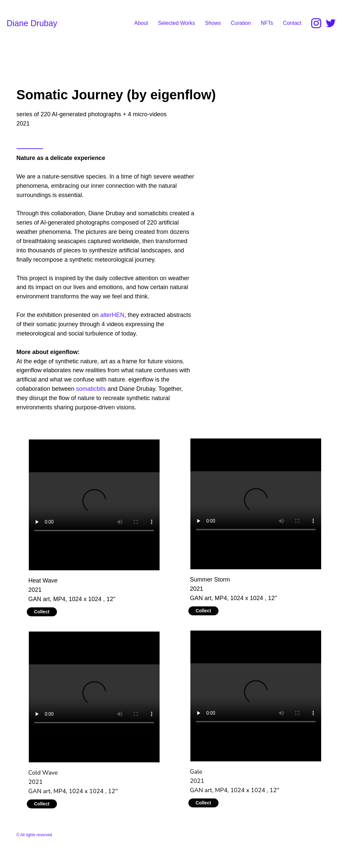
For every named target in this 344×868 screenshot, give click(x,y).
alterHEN (112, 315)
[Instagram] (316, 23)
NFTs (267, 23)
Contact (292, 23)
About (141, 23)
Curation (241, 23)
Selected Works (176, 23)
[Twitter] (331, 23)
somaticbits (91, 389)
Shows (213, 23)
